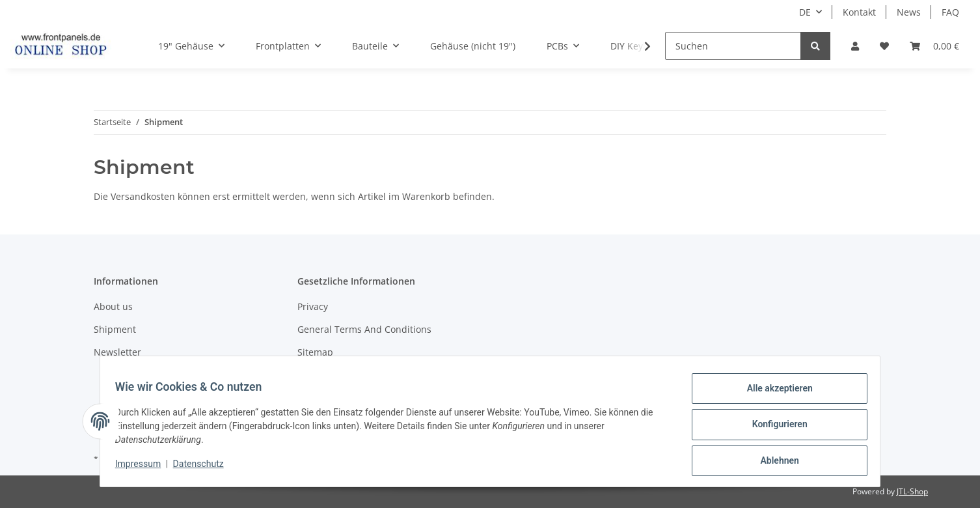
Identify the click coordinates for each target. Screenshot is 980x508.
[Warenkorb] (934, 46)
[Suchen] (733, 46)
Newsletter (117, 352)
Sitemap (315, 352)
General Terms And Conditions (364, 329)
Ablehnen (773, 462)
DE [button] (805, 12)
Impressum (144, 468)
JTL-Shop (912, 491)
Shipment (115, 329)
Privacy (313, 306)
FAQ (950, 12)
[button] (855, 46)
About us (113, 306)
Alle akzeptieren (773, 394)
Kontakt (859, 12)
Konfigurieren (773, 428)
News (909, 12)
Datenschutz (204, 468)
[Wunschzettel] (884, 46)
